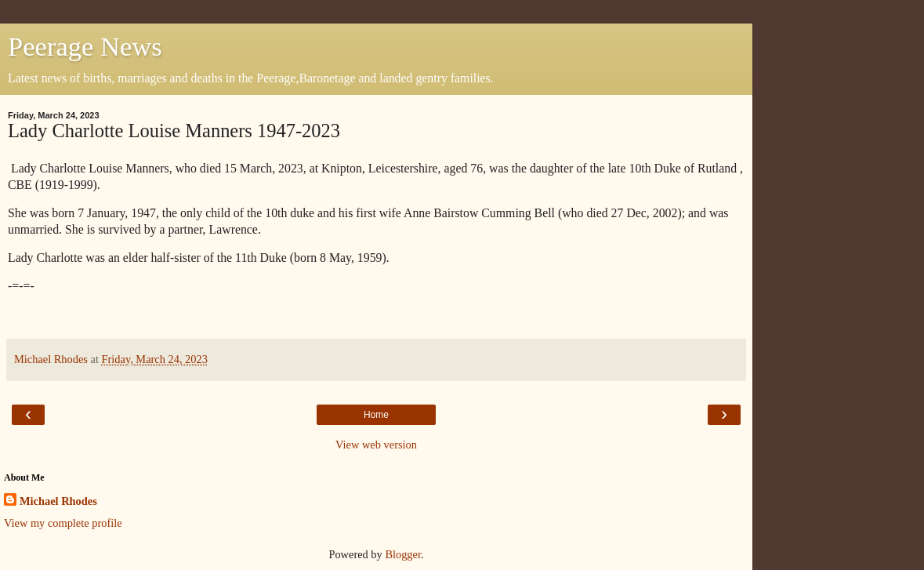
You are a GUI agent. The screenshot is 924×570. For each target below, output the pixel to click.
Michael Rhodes (58, 501)
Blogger (403, 554)
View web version (376, 445)
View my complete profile (63, 523)
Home (376, 415)
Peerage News (85, 46)
